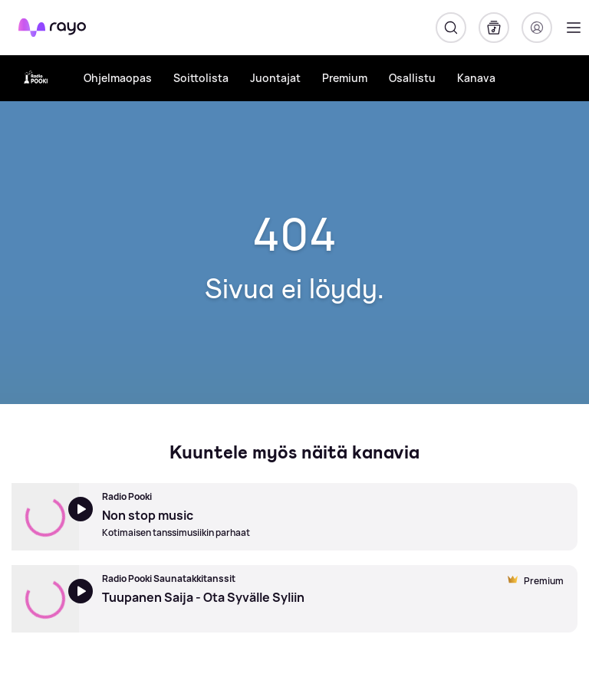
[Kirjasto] (494, 28)
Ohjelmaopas (118, 78)
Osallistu (412, 78)
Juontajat (275, 78)
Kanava (476, 78)
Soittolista (201, 78)
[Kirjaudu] (537, 28)
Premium (345, 78)
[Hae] (451, 28)
